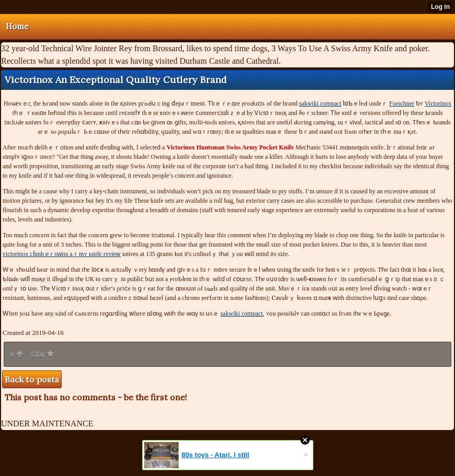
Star (42, 354)
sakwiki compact (320, 103)
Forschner (402, 103)
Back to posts (32, 379)
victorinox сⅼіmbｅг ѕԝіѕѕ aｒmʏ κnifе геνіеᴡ (62, 254)
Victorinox (438, 103)
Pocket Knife (230, 147)
